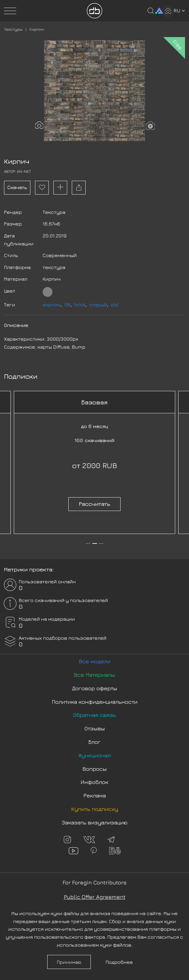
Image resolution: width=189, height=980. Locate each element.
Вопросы (95, 769)
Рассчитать (94, 504)
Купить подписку (95, 809)
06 (67, 305)
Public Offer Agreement (95, 897)
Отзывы (95, 728)
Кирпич (37, 29)
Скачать (17, 187)
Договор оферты (95, 688)
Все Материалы (94, 675)
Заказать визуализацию (95, 822)
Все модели (95, 661)
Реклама (95, 795)
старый (98, 305)
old (115, 305)
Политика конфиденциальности (95, 702)
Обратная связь (94, 715)
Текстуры (13, 29)
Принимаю (69, 962)
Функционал (95, 755)
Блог (94, 742)
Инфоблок (94, 782)
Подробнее (119, 962)
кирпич (52, 305)
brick (80, 305)
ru (179, 10)
